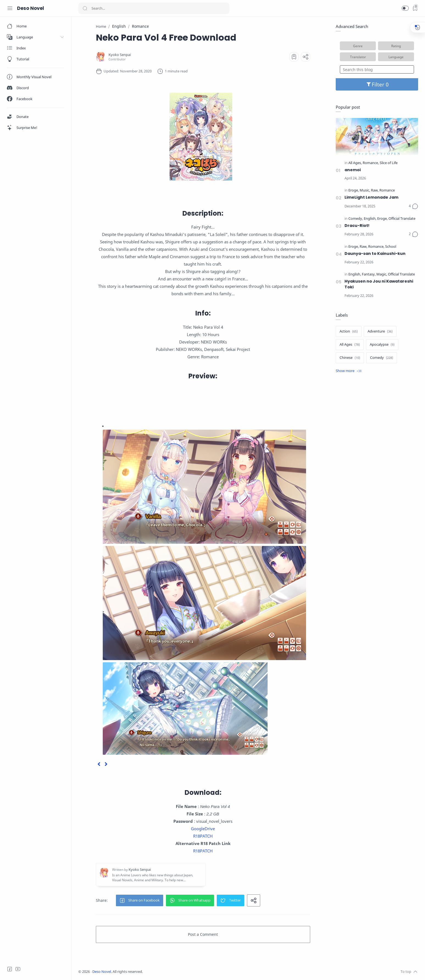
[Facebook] (10, 969)
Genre (358, 46)
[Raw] (375, 191)
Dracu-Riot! (357, 226)
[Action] (349, 331)
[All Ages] (355, 163)
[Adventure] (380, 331)
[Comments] (413, 206)
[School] (391, 247)
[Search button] (85, 8)
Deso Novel (30, 8)
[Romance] (371, 163)
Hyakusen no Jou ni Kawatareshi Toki (379, 284)
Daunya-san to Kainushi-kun (375, 254)
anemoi (353, 170)
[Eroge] (354, 191)
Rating (396, 46)
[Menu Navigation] (10, 8)
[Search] (154, 8)
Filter (377, 84)
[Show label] (349, 371)
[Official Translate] (402, 219)
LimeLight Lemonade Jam (371, 197)
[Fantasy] (369, 274)
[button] (405, 8)
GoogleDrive (203, 829)
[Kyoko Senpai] (120, 55)
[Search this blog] (377, 69)
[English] (370, 219)
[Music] (365, 191)
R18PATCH (203, 836)
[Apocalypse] (382, 345)
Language (396, 57)
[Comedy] (356, 219)
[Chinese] (350, 358)
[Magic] (382, 274)
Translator (358, 57)
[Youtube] (18, 969)
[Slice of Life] (389, 163)
